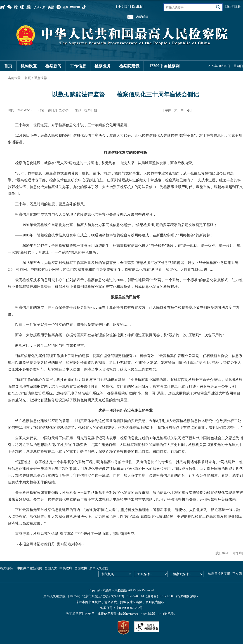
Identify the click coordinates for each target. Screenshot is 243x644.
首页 (8, 66)
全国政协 (81, 568)
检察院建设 (129, 66)
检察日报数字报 (219, 574)
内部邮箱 (142, 17)
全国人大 (51, 568)
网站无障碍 (233, 7)
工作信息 (78, 66)
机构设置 (29, 66)
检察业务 (103, 66)
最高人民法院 (99, 568)
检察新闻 (53, 66)
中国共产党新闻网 (30, 568)
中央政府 (66, 568)
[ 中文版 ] (123, 7)
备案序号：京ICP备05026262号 (122, 608)
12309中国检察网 (164, 66)
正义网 (237, 574)
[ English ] (137, 7)
